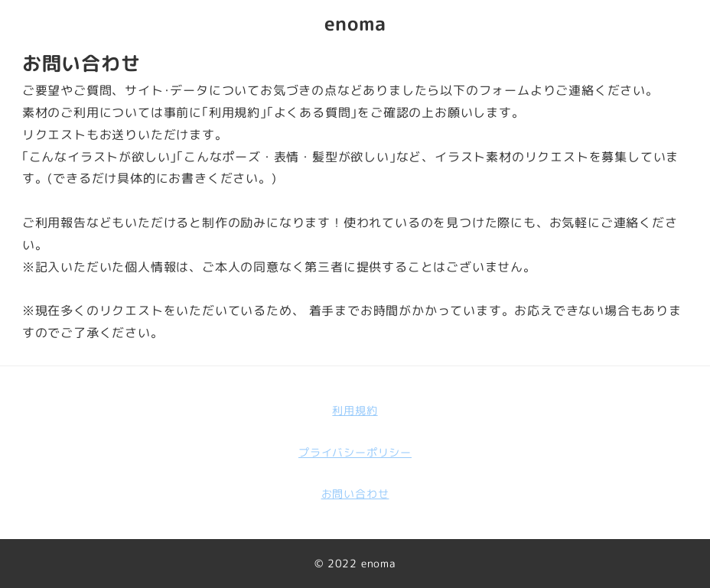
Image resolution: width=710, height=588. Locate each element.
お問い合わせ (355, 494)
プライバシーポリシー (355, 453)
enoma (355, 23)
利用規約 (355, 411)
